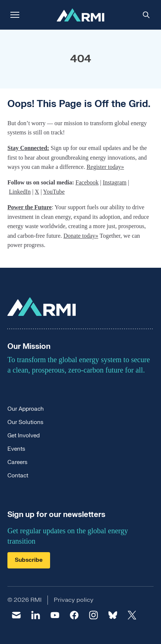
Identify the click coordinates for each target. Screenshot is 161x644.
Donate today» (81, 236)
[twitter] (132, 615)
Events (16, 449)
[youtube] (55, 615)
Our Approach (26, 409)
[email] (16, 615)
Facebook (87, 182)
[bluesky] (113, 615)
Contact (18, 476)
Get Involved (24, 436)
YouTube (54, 192)
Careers (17, 462)
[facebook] (74, 615)
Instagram (115, 182)
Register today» (105, 167)
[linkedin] (36, 615)
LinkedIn (20, 192)
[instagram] (93, 615)
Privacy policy (74, 600)
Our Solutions (25, 422)
